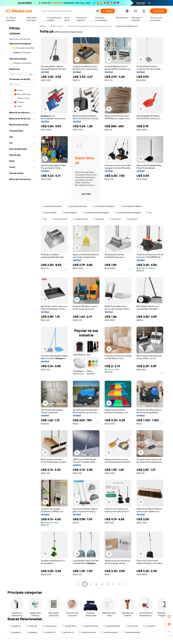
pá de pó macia (60, 219)
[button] (97, 11)
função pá (15, 626)
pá (149, 213)
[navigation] (22, 305)
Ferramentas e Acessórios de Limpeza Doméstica (90, 26)
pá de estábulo (49, 213)
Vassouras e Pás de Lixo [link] (127, 26)
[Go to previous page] (79, 584)
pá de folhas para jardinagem (96, 213)
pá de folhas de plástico (103, 206)
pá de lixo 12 (49, 632)
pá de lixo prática (87, 632)
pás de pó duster (132, 632)
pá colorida (131, 626)
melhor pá (31, 626)
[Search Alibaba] (67, 11)
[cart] (136, 11)
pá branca (115, 219)
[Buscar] (108, 11)
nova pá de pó (49, 626)
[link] (169, 617)
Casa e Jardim (57, 26)
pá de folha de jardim (52, 206)
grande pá (15, 632)
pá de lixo (99, 219)
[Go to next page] (125, 584)
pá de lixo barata (90, 626)
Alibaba (43, 26)
